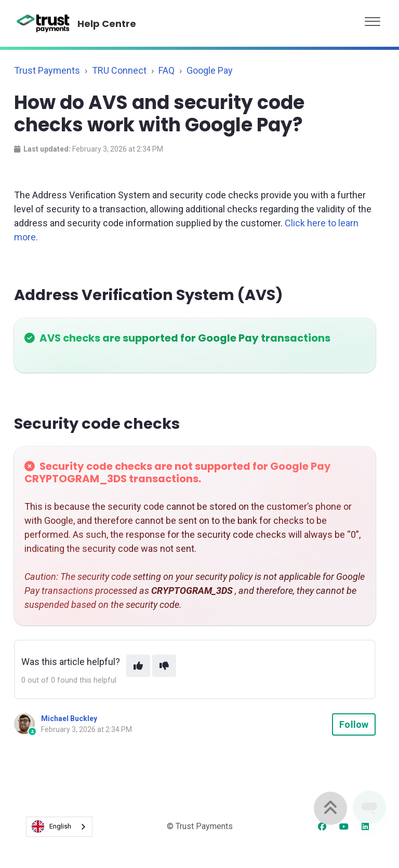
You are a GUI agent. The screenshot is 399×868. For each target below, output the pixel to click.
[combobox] (59, 827)
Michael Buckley (69, 718)
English (51, 826)
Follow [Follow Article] (354, 724)
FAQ (167, 70)
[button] (373, 19)
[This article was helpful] (138, 666)
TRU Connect (119, 70)
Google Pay (210, 70)
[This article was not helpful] (164, 666)
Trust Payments (47, 70)
